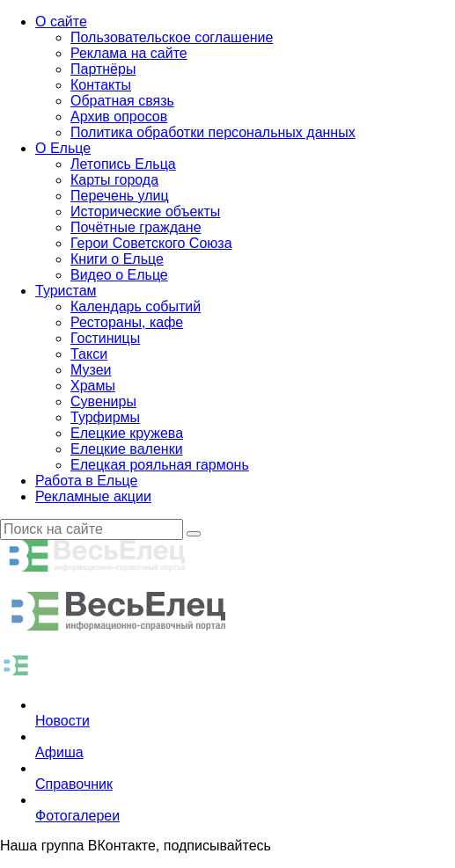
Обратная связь (122, 101)
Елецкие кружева (127, 433)
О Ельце (63, 148)
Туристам (66, 291)
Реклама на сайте (129, 53)
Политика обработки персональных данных (213, 132)
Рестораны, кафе (127, 322)
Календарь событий (136, 306)
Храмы (93, 386)
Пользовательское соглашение (172, 37)
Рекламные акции (93, 496)
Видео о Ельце (119, 275)
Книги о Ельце (117, 259)
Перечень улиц (120, 196)
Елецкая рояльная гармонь (160, 465)
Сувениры (103, 401)
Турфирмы (105, 417)
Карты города (114, 180)
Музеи (91, 370)
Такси (89, 354)
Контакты (101, 85)
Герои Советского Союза (151, 243)
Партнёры (103, 69)
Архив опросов (119, 117)
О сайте (61, 22)
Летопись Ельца (123, 164)
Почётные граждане (136, 227)
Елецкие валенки (127, 449)
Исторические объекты (145, 212)
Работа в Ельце (86, 481)
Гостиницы (105, 338)
